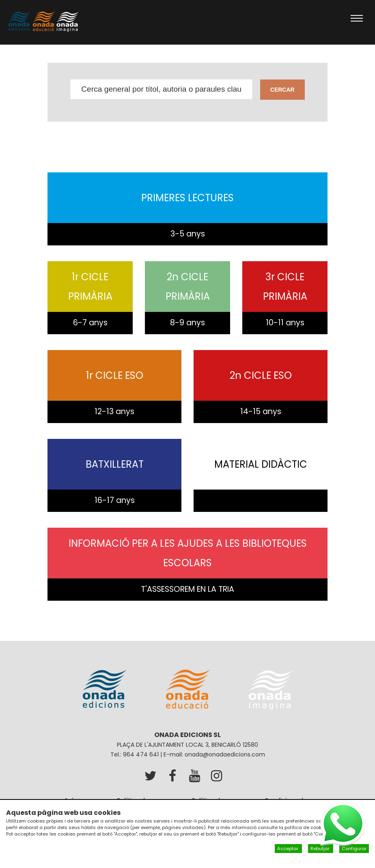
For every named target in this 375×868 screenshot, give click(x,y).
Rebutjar (321, 849)
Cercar (282, 90)
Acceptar (288, 849)
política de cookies (306, 827)
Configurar (354, 849)
